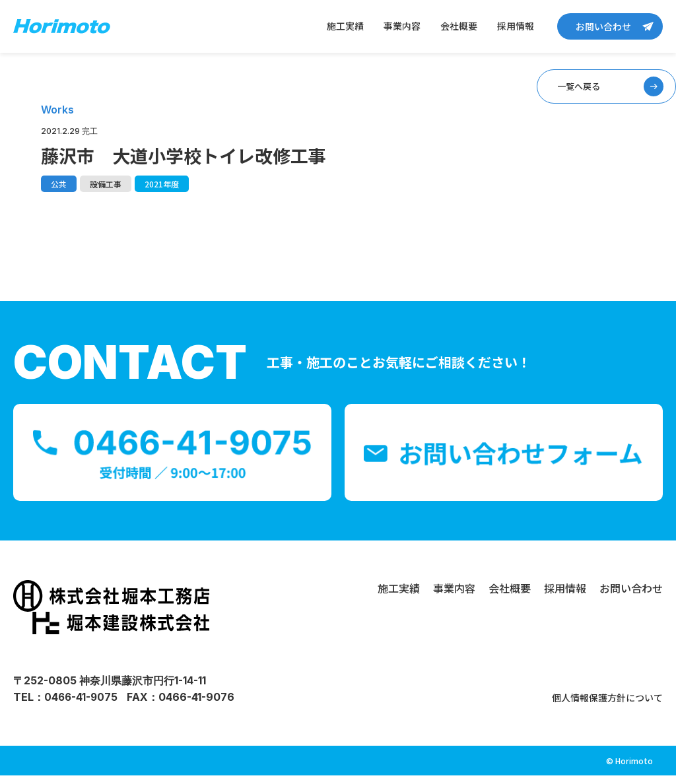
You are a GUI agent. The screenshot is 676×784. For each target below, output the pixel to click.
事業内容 (402, 26)
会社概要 (459, 26)
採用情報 (516, 26)
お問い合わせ (603, 26)
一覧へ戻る (568, 90)
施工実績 (345, 26)
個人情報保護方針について (599, 705)
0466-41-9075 (82, 705)
